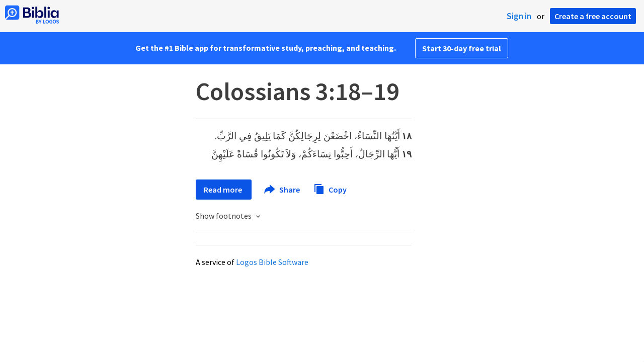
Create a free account (593, 16)
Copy (330, 188)
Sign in (519, 16)
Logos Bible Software (272, 262)
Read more (224, 190)
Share (283, 190)
